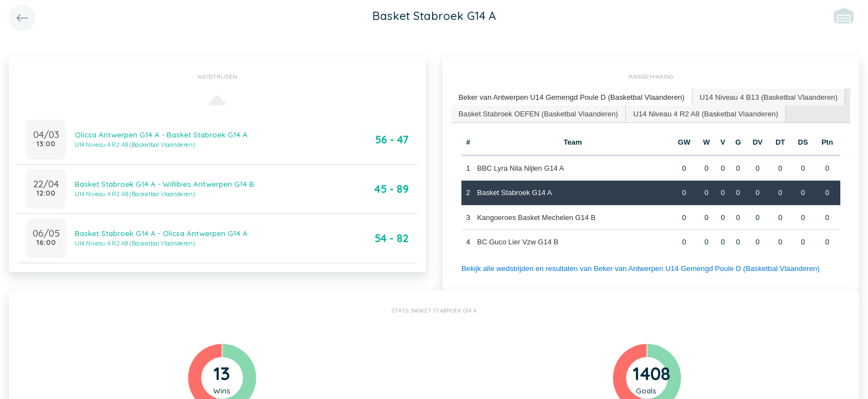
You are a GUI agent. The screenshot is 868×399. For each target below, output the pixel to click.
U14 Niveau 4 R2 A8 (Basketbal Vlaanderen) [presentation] (702, 113)
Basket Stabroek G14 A (514, 192)
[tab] (570, 97)
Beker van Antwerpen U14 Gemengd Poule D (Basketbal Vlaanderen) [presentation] (570, 97)
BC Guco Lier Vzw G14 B (518, 241)
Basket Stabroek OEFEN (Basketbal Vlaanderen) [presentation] (537, 113)
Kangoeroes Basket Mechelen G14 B (536, 216)
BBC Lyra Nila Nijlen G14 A (520, 167)
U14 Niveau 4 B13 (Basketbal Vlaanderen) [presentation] (764, 97)
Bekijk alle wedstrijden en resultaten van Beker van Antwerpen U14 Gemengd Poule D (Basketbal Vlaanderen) (638, 267)
